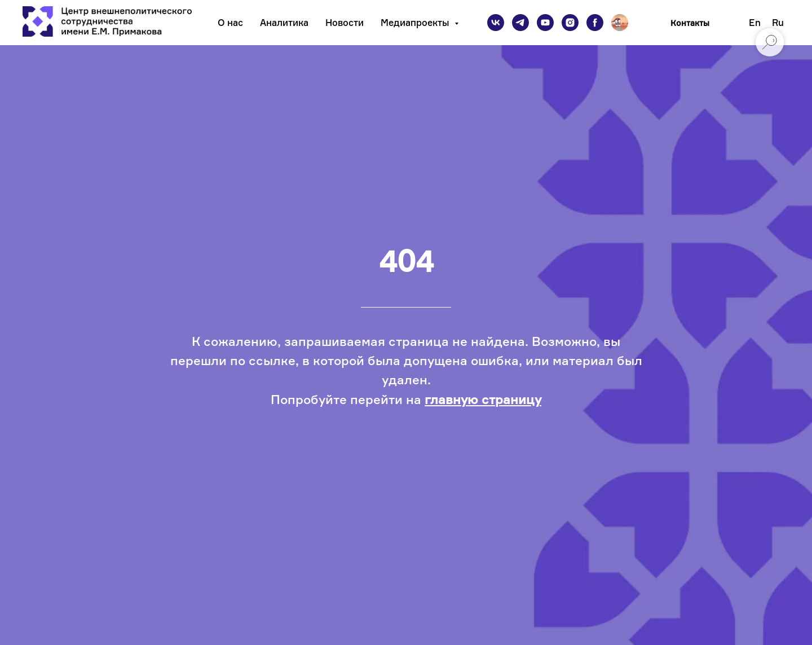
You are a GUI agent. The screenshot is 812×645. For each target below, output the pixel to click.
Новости (345, 23)
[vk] (496, 23)
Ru (778, 23)
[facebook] (595, 23)
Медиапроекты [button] (416, 23)
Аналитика (284, 23)
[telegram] (520, 23)
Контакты (690, 23)
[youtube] (545, 23)
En (755, 23)
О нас (230, 23)
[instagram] (570, 23)
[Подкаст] (620, 23)
